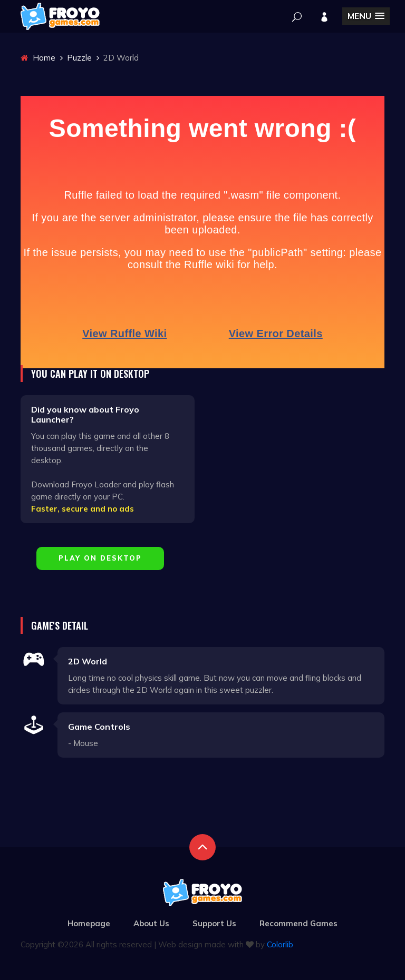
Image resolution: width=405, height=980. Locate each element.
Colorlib (280, 944)
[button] (366, 16)
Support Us (214, 923)
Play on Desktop (100, 558)
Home (38, 58)
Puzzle (79, 58)
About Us (151, 923)
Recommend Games (298, 923)
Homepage (89, 923)
